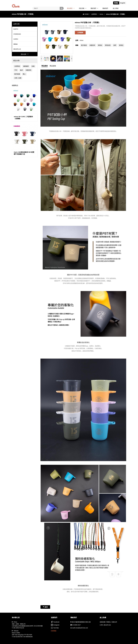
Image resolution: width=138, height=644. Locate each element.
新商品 (121, 45)
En (123, 3)
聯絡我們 (105, 8)
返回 (45, 607)
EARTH (16, 29)
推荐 (115, 45)
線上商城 (116, 8)
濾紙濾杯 (26, 66)
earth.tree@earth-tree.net (80, 628)
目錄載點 (54, 631)
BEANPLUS (17, 49)
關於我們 (94, 8)
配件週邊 (17, 74)
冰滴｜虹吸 (18, 78)
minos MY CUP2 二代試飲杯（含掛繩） (23, 118)
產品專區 (71, 8)
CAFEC (16, 39)
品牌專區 (94, 14)
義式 (22, 70)
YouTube (55, 628)
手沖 (16, 70)
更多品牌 (25, 54)
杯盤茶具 (29, 70)
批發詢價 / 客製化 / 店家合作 (108, 622)
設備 (33, 66)
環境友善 (108, 45)
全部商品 (17, 66)
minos (101, 14)
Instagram (55, 625)
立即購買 (80, 33)
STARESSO (17, 34)
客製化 (100, 45)
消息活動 (83, 8)
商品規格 (53, 66)
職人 (24, 74)
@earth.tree (107, 625)
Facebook (55, 622)
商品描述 (45, 66)
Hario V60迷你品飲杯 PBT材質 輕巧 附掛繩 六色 (24, 153)
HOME (86, 14)
